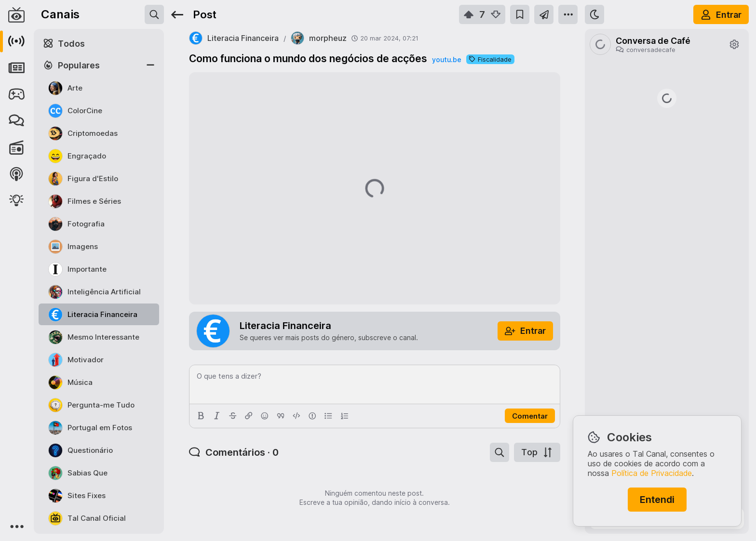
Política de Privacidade (652, 473)
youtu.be (447, 59)
